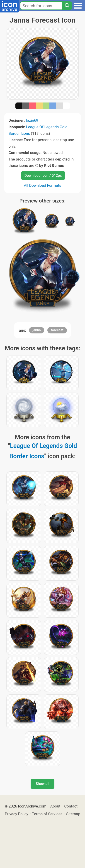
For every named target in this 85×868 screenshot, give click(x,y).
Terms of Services (47, 814)
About (55, 806)
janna (37, 330)
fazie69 (32, 120)
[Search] (67, 6)
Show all (42, 784)
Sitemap (73, 814)
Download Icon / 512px (43, 176)
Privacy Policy (16, 814)
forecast (57, 330)
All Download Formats (42, 185)
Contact (71, 806)
